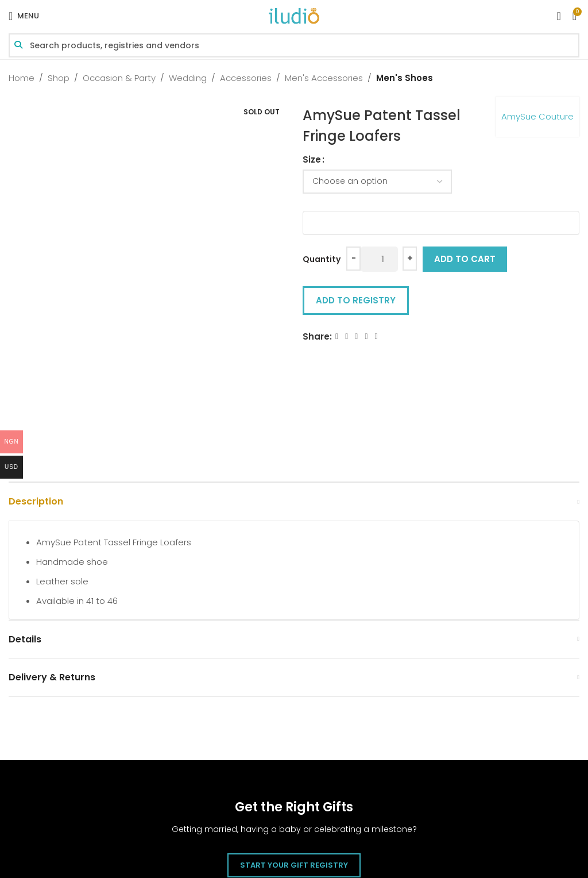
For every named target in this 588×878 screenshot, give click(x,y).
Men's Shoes (405, 78)
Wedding (188, 78)
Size (312, 159)
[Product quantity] (379, 259)
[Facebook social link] (337, 336)
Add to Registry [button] (356, 300)
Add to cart (465, 259)
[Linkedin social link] (366, 336)
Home (22, 78)
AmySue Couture (537, 116)
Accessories (246, 78)
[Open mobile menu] (24, 16)
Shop (59, 78)
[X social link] (347, 336)
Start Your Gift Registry (294, 865)
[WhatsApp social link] (376, 336)
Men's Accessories (324, 78)
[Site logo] (294, 15)
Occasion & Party (119, 78)
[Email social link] (356, 336)
